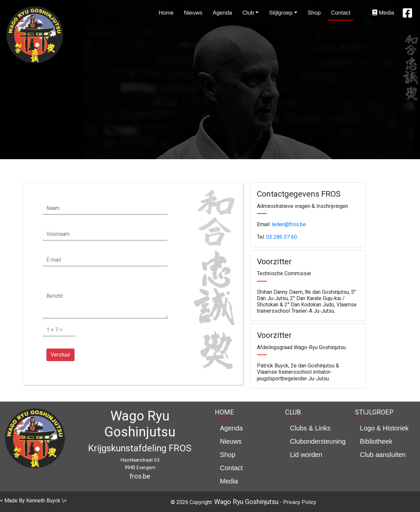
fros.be (140, 476)
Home (166, 13)
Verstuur (60, 355)
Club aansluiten (383, 455)
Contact (341, 13)
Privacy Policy (300, 502)
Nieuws (193, 13)
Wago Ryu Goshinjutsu (246, 502)
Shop (314, 13)
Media (383, 13)
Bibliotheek (376, 441)
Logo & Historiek (384, 428)
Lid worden (306, 455)
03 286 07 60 (282, 237)
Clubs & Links (310, 428)
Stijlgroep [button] (281, 13)
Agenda (223, 13)
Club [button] (248, 13)
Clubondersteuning (318, 441)
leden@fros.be (289, 224)
